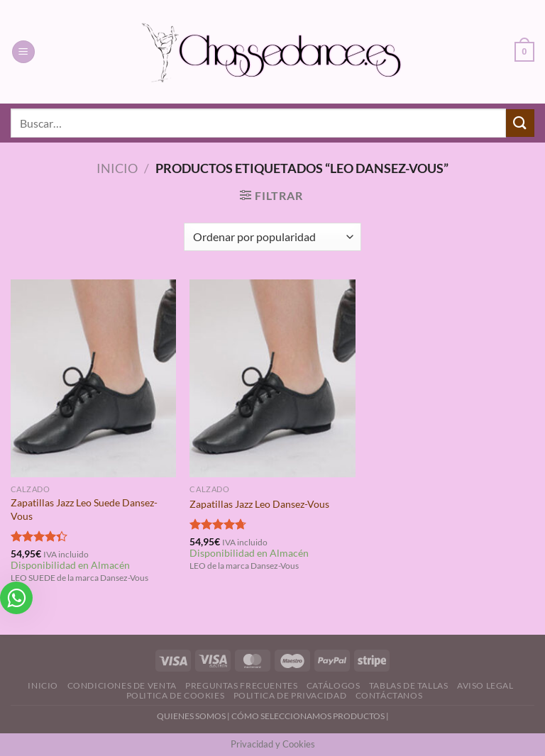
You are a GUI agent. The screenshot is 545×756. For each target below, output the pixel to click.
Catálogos (334, 685)
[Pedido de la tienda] (272, 237)
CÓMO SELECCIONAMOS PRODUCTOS (308, 716)
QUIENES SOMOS (191, 716)
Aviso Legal (485, 685)
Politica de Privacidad (290, 695)
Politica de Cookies (176, 695)
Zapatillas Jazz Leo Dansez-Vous (259, 504)
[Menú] (23, 52)
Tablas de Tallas (409, 685)
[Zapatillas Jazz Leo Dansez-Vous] (272, 378)
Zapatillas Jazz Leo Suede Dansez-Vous (84, 509)
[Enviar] (520, 123)
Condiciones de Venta (122, 685)
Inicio (117, 168)
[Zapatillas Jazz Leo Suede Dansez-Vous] (93, 378)
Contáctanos (389, 695)
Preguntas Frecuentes (241, 685)
